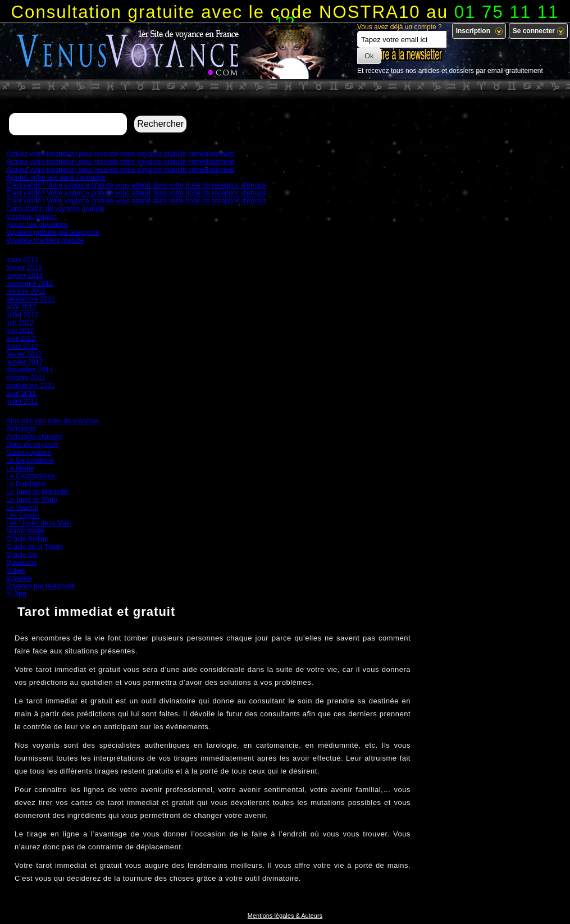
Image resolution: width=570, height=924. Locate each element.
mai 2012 (20, 331)
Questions (21, 562)
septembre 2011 (31, 386)
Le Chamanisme (31, 476)
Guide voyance (29, 452)
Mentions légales (31, 217)
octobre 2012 (26, 291)
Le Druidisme (26, 484)
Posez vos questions (37, 225)
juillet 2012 (22, 315)
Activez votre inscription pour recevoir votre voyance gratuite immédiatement (120, 154)
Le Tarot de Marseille (37, 492)
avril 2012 (21, 339)
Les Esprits (23, 515)
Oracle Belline (27, 539)
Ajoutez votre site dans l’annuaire (56, 177)
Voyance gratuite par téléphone (53, 232)
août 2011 (21, 394)
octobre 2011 (26, 378)
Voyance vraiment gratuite (45, 240)
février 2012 (24, 354)
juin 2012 (20, 323)
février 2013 (24, 268)
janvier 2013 (24, 276)
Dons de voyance (32, 445)
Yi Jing (16, 594)
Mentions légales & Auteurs (285, 916)
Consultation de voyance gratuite (55, 209)
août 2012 (21, 307)
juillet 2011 (22, 401)
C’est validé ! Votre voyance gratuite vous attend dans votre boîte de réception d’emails (136, 185)
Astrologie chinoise (35, 437)
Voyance (19, 578)
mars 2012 (22, 346)
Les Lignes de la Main (39, 523)
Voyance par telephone (41, 586)
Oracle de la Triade (35, 547)
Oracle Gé (22, 555)
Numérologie (25, 531)
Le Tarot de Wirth (32, 500)
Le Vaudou (22, 507)
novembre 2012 (29, 283)
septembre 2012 (31, 299)
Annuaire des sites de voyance (52, 421)
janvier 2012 (24, 362)
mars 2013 (22, 260)
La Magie (20, 468)
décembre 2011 (29, 370)
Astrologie (21, 429)
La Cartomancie (30, 460)
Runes (16, 570)
